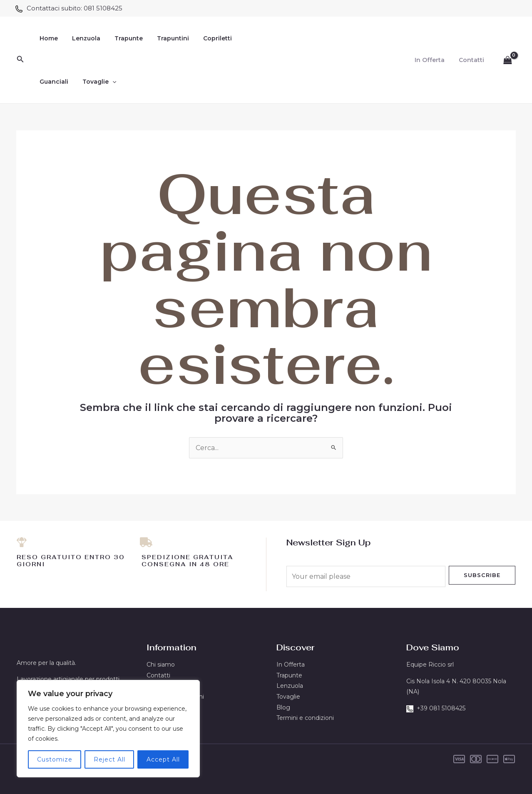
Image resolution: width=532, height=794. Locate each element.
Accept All (163, 759)
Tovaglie (96, 82)
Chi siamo (161, 665)
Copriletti (206, 38)
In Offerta (433, 60)
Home (47, 38)
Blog (283, 707)
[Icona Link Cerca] (20, 60)
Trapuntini (164, 38)
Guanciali (53, 82)
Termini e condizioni (305, 718)
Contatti (473, 60)
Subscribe (482, 575)
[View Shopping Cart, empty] (507, 60)
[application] (109, 82)
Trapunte (122, 38)
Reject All (109, 759)
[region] (108, 729)
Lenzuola (82, 38)
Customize (55, 759)
